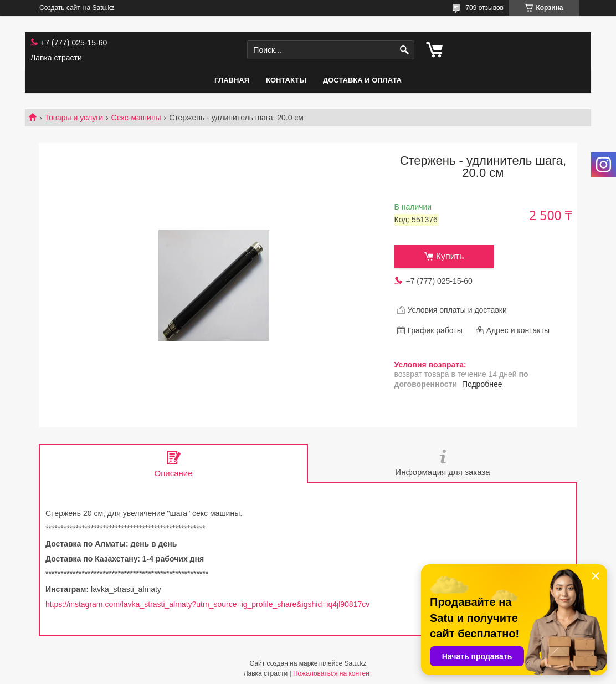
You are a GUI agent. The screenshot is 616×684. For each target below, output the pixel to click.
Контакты (286, 80)
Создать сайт (60, 8)
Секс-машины (136, 118)
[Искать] (405, 50)
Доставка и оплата (362, 80)
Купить (450, 256)
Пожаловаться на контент (333, 673)
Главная (232, 80)
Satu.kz (355, 663)
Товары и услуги (74, 118)
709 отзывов (484, 8)
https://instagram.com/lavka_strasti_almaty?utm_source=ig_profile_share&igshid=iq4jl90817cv (207, 604)
